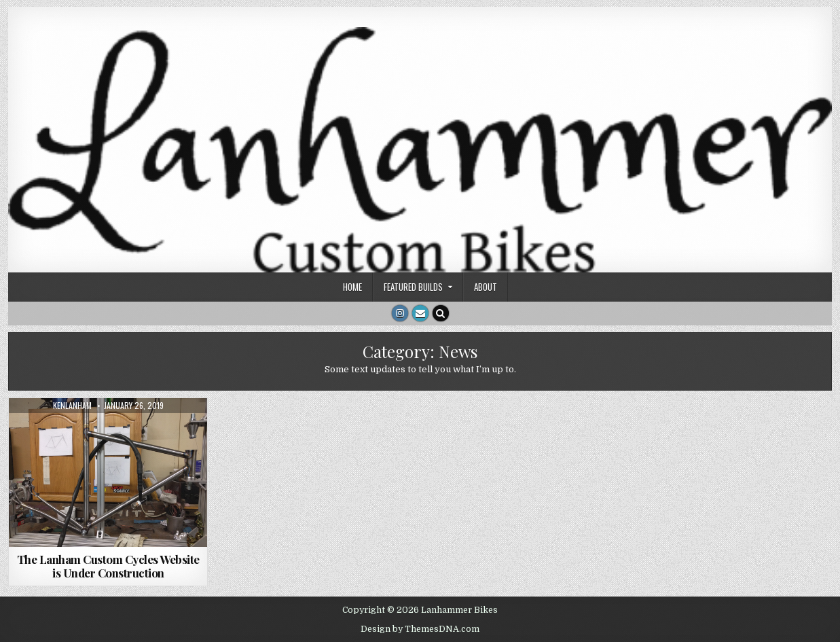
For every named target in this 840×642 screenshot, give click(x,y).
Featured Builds (413, 287)
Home (352, 287)
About (486, 287)
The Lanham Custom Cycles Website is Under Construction (108, 566)
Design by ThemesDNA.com (420, 629)
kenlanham (72, 406)
